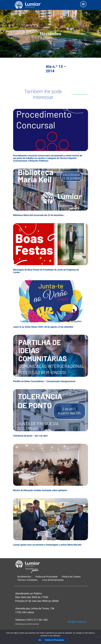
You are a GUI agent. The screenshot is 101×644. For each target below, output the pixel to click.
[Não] (98, 637)
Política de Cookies (71, 577)
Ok (40, 640)
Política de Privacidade (46, 577)
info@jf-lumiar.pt (76, 622)
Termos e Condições (28, 580)
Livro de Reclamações (53, 580)
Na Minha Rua (24, 577)
